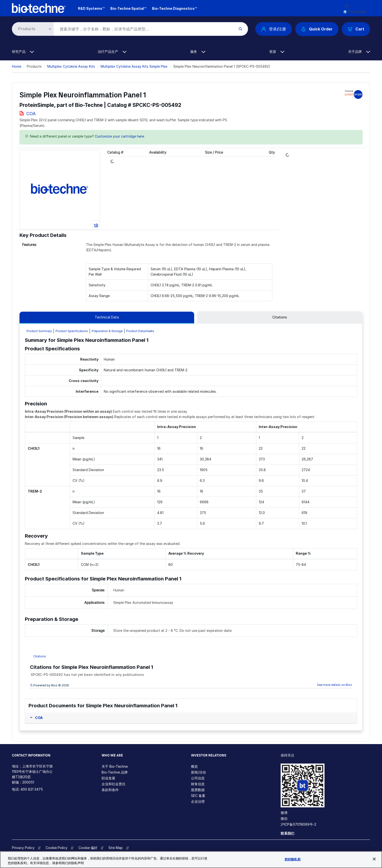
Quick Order (317, 29)
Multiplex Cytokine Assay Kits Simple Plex (134, 66)
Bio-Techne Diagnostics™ (174, 8)
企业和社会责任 (114, 784)
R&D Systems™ (91, 8)
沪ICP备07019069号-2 (298, 824)
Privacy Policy (23, 848)
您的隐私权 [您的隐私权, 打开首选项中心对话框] (293, 859)
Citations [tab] (280, 317)
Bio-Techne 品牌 (115, 772)
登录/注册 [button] (274, 29)
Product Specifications (72, 331)
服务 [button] (198, 51)
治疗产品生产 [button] (112, 51)
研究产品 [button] (23, 51)
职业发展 (108, 778)
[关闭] (374, 859)
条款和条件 (110, 790)
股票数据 (198, 790)
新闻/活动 (198, 772)
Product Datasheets (140, 331)
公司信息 (198, 778)
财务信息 (198, 784)
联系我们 (287, 833)
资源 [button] (277, 51)
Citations (40, 656)
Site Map (116, 848)
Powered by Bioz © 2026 (49, 685)
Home (17, 66)
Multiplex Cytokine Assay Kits (71, 66)
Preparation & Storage (107, 331)
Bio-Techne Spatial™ (128, 8)
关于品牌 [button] (359, 51)
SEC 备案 (198, 796)
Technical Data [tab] (107, 317)
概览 (194, 766)
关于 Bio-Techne (115, 766)
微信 (284, 818)
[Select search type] (32, 29)
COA (31, 114)
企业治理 (198, 801)
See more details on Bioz (334, 685)
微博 (284, 813)
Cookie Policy (57, 848)
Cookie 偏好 (88, 848)
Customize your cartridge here (119, 136)
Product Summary (39, 331)
